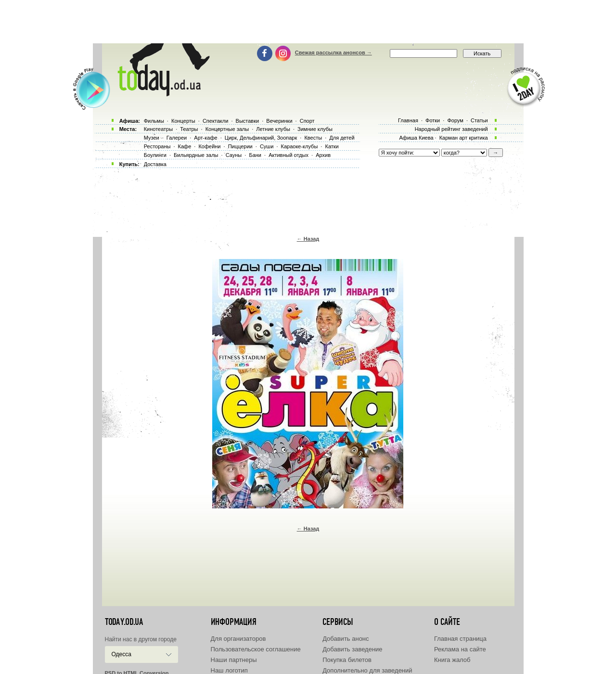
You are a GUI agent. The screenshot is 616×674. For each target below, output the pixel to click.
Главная (408, 120)
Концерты (183, 121)
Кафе (185, 146)
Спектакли (216, 121)
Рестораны (157, 146)
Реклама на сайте (460, 649)
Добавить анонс (346, 639)
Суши (267, 146)
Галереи (177, 138)
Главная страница (460, 639)
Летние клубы (273, 129)
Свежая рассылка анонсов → (334, 52)
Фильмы (154, 121)
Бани (255, 155)
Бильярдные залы (196, 155)
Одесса (122, 654)
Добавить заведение (352, 649)
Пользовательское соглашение (256, 649)
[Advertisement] (308, 22)
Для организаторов (238, 639)
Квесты (313, 138)
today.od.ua (124, 622)
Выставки (248, 121)
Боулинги (155, 155)
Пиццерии (240, 146)
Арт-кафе (205, 138)
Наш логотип (229, 670)
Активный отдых (289, 155)
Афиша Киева (416, 138)
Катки (332, 146)
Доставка (155, 164)
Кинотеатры (158, 129)
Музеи (152, 138)
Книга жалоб (452, 660)
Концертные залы (227, 129)
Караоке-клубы (300, 146)
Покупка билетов (347, 660)
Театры (189, 129)
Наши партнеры (234, 660)
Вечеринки (279, 121)
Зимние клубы (315, 129)
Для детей (342, 138)
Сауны (234, 155)
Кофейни (209, 146)
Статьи (479, 120)
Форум (455, 120)
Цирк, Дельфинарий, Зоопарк (261, 138)
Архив (323, 155)
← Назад (308, 239)
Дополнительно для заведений (367, 670)
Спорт (307, 121)
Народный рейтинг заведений (451, 129)
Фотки (433, 120)
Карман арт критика (464, 138)
